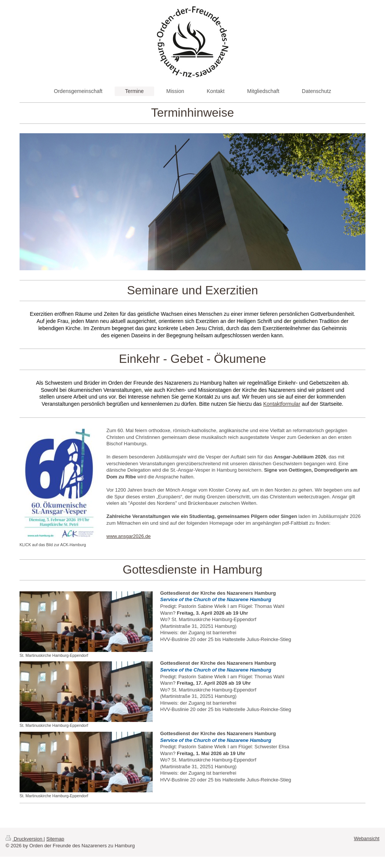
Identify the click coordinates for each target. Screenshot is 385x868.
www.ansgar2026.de (129, 536)
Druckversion (25, 839)
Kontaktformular (282, 404)
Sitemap (55, 839)
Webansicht (367, 838)
